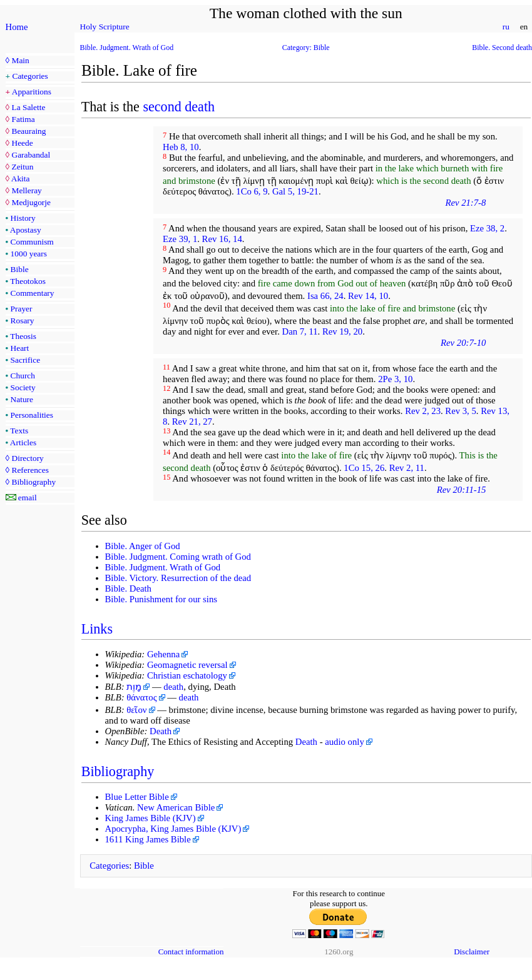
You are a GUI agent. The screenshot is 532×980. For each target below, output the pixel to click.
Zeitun (22, 167)
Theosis (23, 336)
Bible (20, 269)
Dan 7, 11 (300, 331)
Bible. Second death (502, 48)
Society (23, 387)
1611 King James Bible (148, 839)
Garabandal (31, 155)
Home (17, 27)
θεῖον (136, 710)
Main (20, 60)
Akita (21, 179)
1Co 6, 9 (252, 191)
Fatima (23, 119)
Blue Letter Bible (137, 797)
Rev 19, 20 (342, 331)
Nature (22, 399)
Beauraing (28, 131)
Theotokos (28, 281)
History (23, 218)
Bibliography (33, 482)
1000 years (29, 254)
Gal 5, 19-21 (295, 191)
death (173, 687)
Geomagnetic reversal (187, 665)
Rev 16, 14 (222, 239)
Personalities (32, 415)
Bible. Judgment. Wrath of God (127, 48)
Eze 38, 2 (487, 228)
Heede (22, 143)
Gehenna (163, 654)
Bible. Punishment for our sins (161, 599)
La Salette (28, 107)
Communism (32, 242)
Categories (30, 76)
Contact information (191, 952)
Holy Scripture (105, 27)
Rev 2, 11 (407, 468)
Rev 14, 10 (368, 296)
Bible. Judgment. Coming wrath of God (178, 557)
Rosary (23, 321)
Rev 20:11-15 (462, 490)
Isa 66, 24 (325, 296)
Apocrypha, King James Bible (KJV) (173, 829)
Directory (27, 458)
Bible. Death (128, 589)
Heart (20, 348)
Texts (19, 431)
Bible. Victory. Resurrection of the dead (178, 578)
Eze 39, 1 (180, 239)
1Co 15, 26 (364, 468)
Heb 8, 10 (181, 147)
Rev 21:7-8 (465, 203)
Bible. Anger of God (143, 546)
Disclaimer (472, 952)
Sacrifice (26, 360)
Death (161, 731)
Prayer (22, 309)
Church (23, 376)
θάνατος (141, 697)
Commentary (33, 293)
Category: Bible (306, 48)
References (30, 470)
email (28, 498)
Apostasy (26, 230)
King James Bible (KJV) (151, 818)
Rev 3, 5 (460, 411)
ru (506, 27)
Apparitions (32, 92)
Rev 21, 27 (192, 422)
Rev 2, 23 (423, 411)
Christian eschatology (187, 675)
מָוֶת (134, 687)
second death (179, 107)
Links (97, 629)
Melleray (26, 190)
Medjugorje (31, 202)
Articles (23, 442)
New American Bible (176, 807)
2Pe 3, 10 (395, 379)
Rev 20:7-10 (463, 343)
